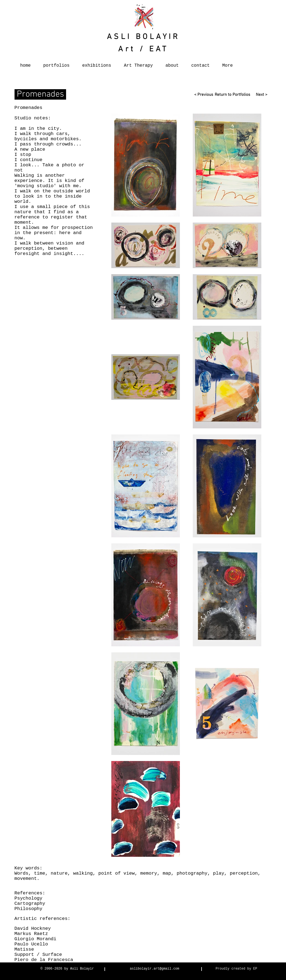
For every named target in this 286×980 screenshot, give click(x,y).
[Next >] (260, 95)
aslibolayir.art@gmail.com (154, 969)
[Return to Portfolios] (232, 95)
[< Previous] (204, 95)
